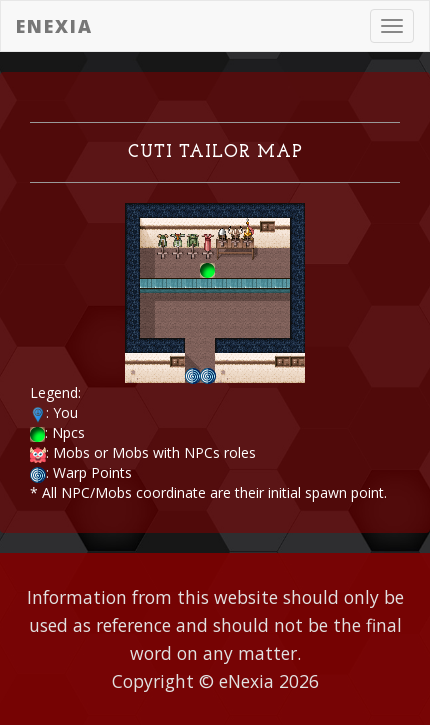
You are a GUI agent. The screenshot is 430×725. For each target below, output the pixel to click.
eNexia (54, 26)
